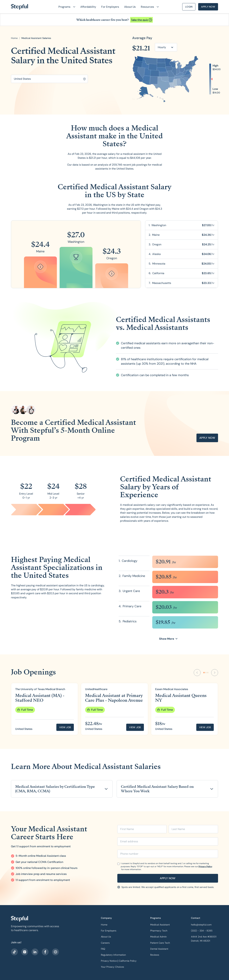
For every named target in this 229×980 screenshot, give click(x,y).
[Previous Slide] (197, 673)
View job (65, 727)
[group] (45, 709)
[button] (65, 7)
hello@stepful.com (201, 925)
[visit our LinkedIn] (35, 952)
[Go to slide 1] (204, 673)
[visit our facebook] (14, 952)
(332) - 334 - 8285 (202, 931)
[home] (20, 7)
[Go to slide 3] (208, 673)
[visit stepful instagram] (25, 952)
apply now (207, 438)
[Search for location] (49, 79)
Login (189, 7)
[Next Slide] (215, 673)
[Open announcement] (141, 20)
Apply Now (208, 7)
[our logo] (20, 919)
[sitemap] (55, 952)
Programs (156, 918)
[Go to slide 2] (206, 673)
